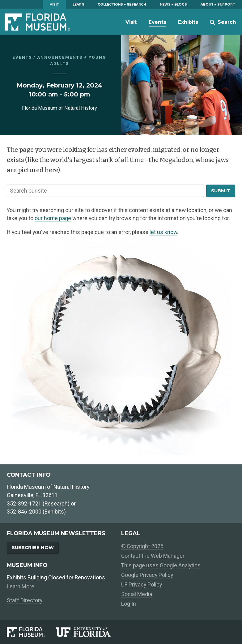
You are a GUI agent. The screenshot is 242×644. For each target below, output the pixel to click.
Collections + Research (122, 4)
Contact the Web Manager (153, 556)
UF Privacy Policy (142, 585)
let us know (163, 232)
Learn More (21, 586)
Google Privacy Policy (147, 575)
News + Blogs (173, 4)
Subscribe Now (33, 548)
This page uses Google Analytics (161, 565)
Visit (54, 4)
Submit (221, 191)
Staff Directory (25, 600)
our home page (53, 218)
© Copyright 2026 (142, 546)
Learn (78, 4)
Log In (129, 604)
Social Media (137, 594)
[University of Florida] (89, 632)
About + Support (218, 4)
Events (157, 22)
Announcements (60, 57)
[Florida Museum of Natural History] (31, 632)
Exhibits (188, 22)
